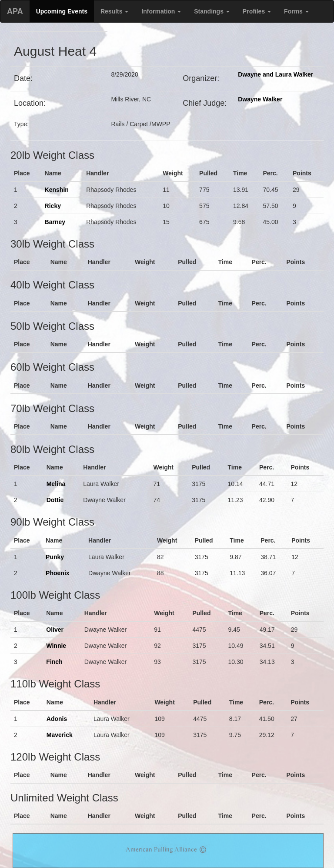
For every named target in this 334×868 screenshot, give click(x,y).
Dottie (55, 500)
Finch (54, 662)
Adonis (57, 719)
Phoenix (57, 573)
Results (114, 11)
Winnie (56, 646)
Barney (55, 222)
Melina (56, 484)
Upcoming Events (62, 11)
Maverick (60, 735)
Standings (212, 11)
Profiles (257, 11)
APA (15, 11)
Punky (55, 557)
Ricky (53, 206)
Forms (296, 11)
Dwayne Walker (260, 99)
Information (161, 11)
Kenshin (57, 190)
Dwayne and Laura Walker (276, 74)
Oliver (55, 630)
